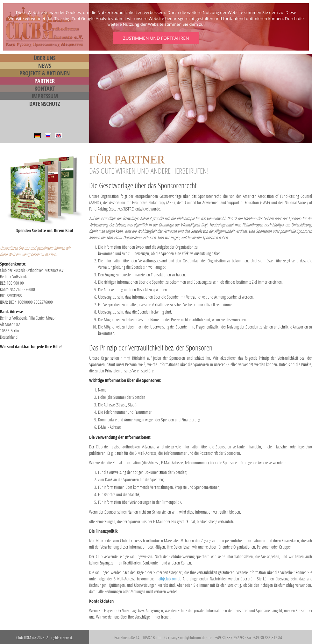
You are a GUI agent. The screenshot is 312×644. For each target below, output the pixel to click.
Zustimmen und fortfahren (156, 38)
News (45, 66)
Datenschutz (45, 104)
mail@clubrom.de (168, 579)
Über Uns (45, 58)
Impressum (45, 96)
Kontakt (45, 88)
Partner (45, 81)
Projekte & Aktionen (45, 73)
